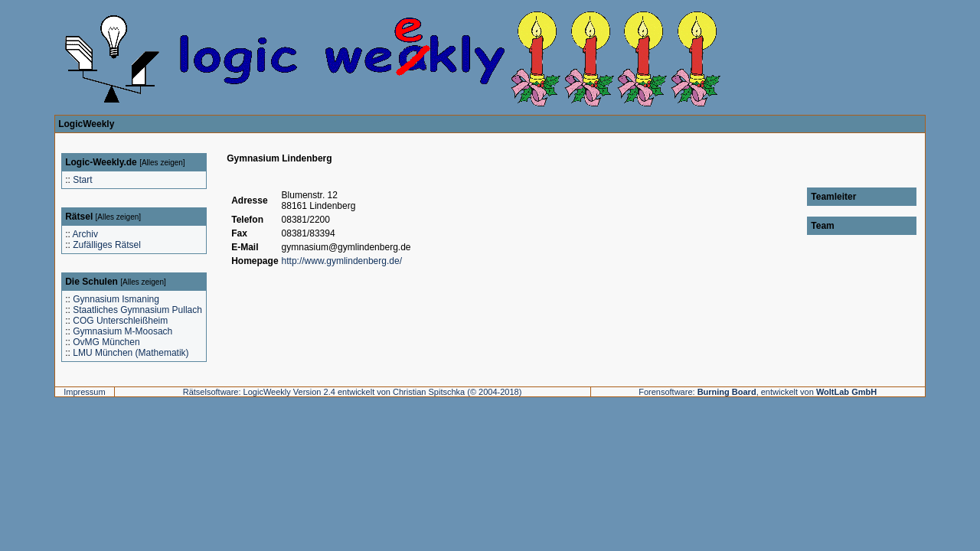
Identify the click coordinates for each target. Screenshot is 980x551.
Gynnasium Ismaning (116, 299)
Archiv (85, 234)
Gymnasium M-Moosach (122, 331)
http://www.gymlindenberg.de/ (342, 261)
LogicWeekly (86, 124)
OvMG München (106, 342)
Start (82, 180)
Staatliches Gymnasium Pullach (137, 310)
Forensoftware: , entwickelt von (758, 392)
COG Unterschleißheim (120, 321)
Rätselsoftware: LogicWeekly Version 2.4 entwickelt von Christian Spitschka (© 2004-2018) (353, 392)
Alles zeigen (162, 163)
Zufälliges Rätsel (107, 245)
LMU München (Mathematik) (131, 353)
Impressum (84, 392)
